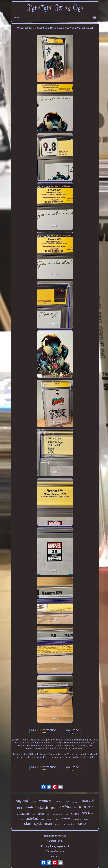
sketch (43, 807)
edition (72, 824)
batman (58, 801)
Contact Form (55, 841)
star (42, 819)
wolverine (77, 819)
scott (21, 819)
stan (28, 823)
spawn (49, 820)
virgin (34, 802)
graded (30, 807)
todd (41, 814)
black (57, 825)
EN (52, 857)
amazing (23, 813)
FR (58, 857)
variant (65, 807)
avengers (76, 802)
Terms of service (55, 851)
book (33, 815)
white (49, 814)
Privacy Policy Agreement (55, 846)
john (20, 808)
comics (45, 801)
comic (82, 824)
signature (83, 806)
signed (22, 800)
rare (63, 824)
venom (57, 819)
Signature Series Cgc (55, 836)
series (88, 813)
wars (67, 815)
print (67, 802)
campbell (87, 819)
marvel (88, 800)
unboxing (58, 814)
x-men (75, 814)
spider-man (43, 823)
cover (66, 818)
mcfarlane (32, 819)
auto (53, 808)
